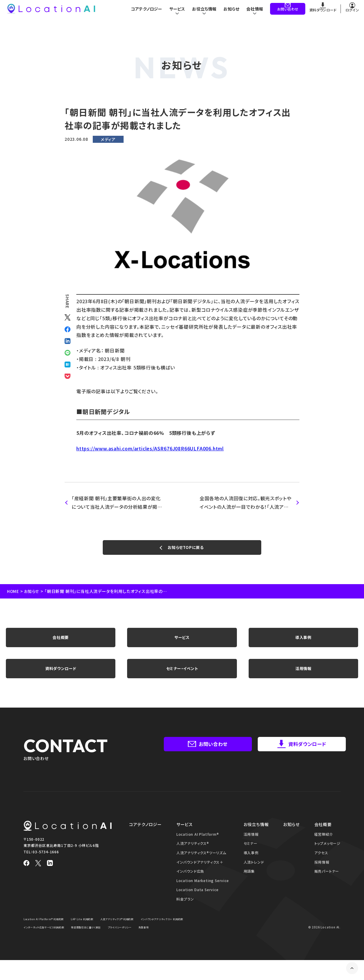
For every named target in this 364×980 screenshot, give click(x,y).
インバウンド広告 (190, 882)
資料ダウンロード (61, 678)
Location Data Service (198, 901)
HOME (13, 594)
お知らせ (230, 12)
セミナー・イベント (182, 678)
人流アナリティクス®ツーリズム (201, 864)
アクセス (321, 864)
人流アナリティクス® (193, 855)
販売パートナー (327, 882)
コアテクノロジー (143, 12)
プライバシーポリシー (38, 947)
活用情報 (303, 678)
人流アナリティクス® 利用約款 (134, 930)
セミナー (251, 855)
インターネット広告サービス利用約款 (109, 939)
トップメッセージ (327, 855)
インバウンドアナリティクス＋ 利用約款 (50, 939)
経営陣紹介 (324, 846)
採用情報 (322, 873)
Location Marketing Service (203, 892)
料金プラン (185, 910)
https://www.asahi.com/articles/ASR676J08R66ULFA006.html (150, 448)
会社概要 (61, 642)
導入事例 (303, 642)
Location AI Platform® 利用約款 (48, 930)
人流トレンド (254, 873)
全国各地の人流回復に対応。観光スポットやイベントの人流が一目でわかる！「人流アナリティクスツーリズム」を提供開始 (246, 503)
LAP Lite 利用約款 (93, 930)
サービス (182, 642)
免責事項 (66, 947)
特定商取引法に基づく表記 (160, 939)
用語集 (249, 882)
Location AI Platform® (198, 846)
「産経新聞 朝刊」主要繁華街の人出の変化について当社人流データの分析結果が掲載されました (117, 503)
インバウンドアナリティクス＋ (200, 873)
